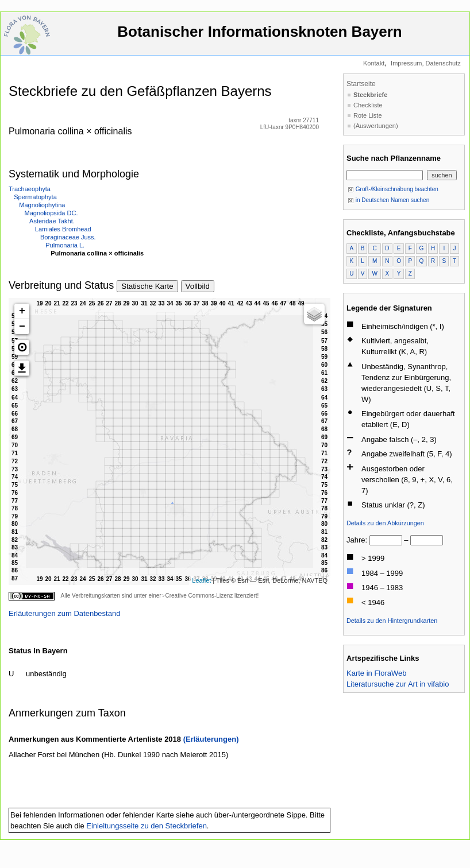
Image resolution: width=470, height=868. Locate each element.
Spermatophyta (35, 197)
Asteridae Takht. (52, 221)
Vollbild (198, 286)
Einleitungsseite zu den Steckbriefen (147, 826)
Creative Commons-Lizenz (199, 596)
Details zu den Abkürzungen (385, 523)
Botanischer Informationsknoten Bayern (260, 37)
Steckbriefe (370, 95)
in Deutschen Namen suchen (388, 200)
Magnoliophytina (42, 205)
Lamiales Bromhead (63, 229)
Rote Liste (368, 115)
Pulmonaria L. (65, 245)
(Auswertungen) (376, 126)
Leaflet (201, 580)
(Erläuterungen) (211, 739)
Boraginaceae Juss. (68, 237)
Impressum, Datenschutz (426, 63)
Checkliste (368, 105)
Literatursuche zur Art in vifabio (398, 684)
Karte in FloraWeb (377, 673)
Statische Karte (147, 286)
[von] (386, 540)
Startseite (361, 84)
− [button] (22, 327)
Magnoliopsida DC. (51, 213)
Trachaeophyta (30, 189)
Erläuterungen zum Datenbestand (64, 613)
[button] (22, 347)
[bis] (427, 540)
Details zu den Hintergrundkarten (392, 621)
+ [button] (22, 311)
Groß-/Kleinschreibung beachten (393, 189)
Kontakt (374, 63)
